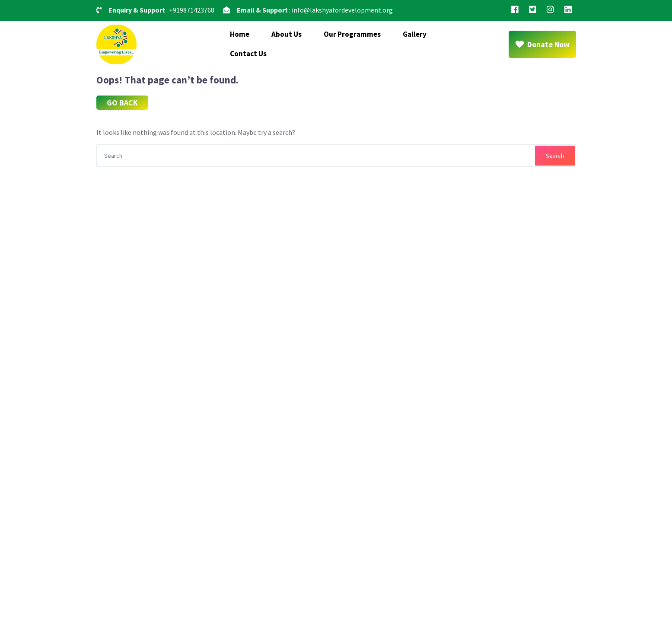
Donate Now (542, 44)
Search (555, 156)
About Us (287, 34)
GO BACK (122, 103)
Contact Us (248, 54)
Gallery (415, 34)
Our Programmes (352, 34)
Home (240, 34)
